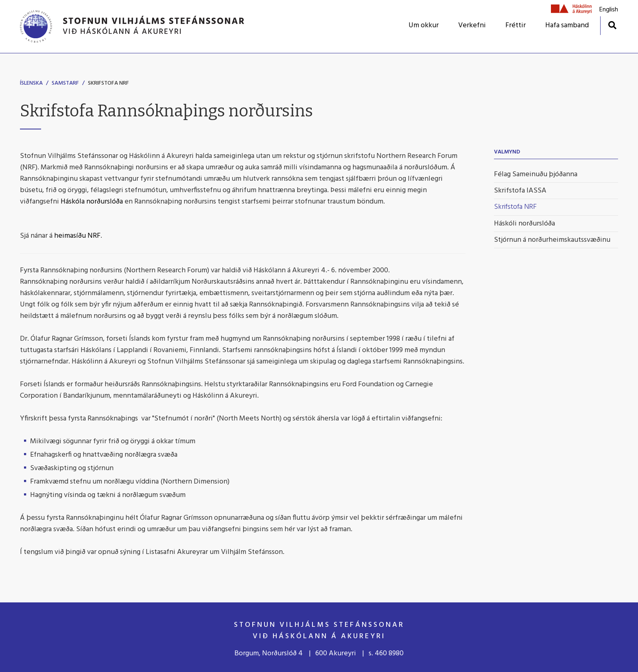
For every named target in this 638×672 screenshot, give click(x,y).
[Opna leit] (612, 25)
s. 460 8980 (386, 653)
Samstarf (65, 83)
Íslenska (31, 83)
